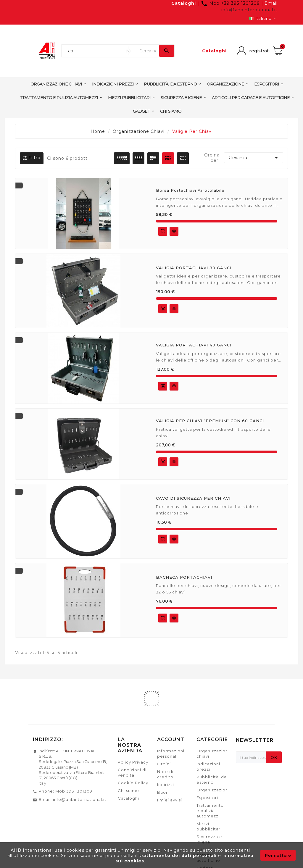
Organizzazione (214, 790)
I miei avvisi (170, 800)
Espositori (207, 798)
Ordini (164, 764)
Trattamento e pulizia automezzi (210, 811)
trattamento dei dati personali (179, 856)
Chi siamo (128, 790)
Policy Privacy (133, 762)
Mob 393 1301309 (74, 791)
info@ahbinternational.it (249, 10)
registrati (259, 51)
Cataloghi (184, 3)
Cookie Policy (133, 783)
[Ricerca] (148, 51)
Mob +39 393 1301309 (231, 3)
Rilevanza (254, 158)
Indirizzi (166, 785)
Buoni (163, 792)
